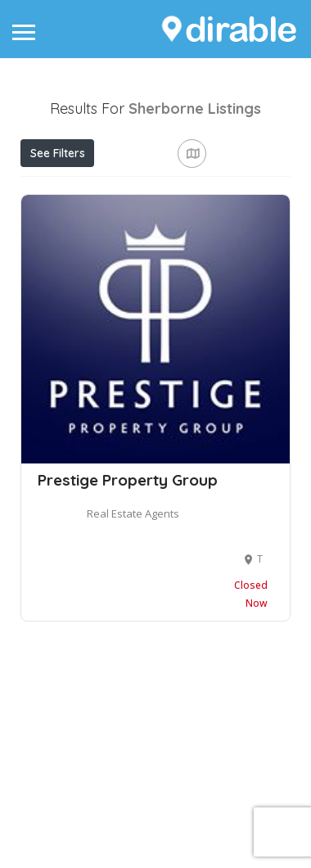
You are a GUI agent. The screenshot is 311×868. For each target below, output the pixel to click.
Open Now (131, 189)
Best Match (189, 226)
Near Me (95, 226)
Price (52, 189)
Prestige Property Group (128, 636)
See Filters (58, 153)
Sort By (54, 263)
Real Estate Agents (133, 670)
